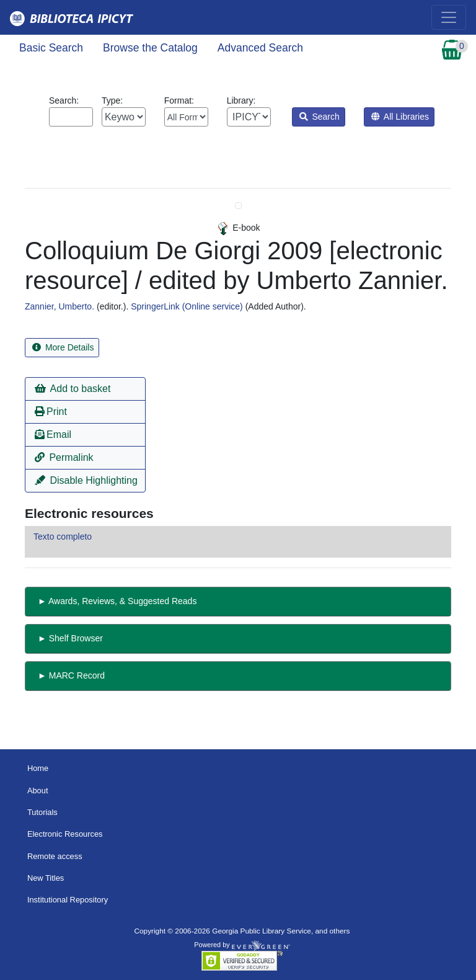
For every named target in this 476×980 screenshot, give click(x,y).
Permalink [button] (64, 457)
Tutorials (42, 812)
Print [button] (51, 412)
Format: (186, 111)
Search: (71, 111)
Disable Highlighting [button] (86, 480)
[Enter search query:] (71, 117)
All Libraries (400, 117)
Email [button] (53, 434)
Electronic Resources (65, 834)
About (38, 791)
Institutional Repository (68, 900)
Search (320, 117)
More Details (63, 347)
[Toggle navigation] (449, 17)
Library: (249, 111)
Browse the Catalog (150, 48)
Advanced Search (260, 48)
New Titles (46, 878)
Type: (124, 111)
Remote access (55, 856)
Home (38, 768)
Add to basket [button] (73, 389)
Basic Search (51, 48)
